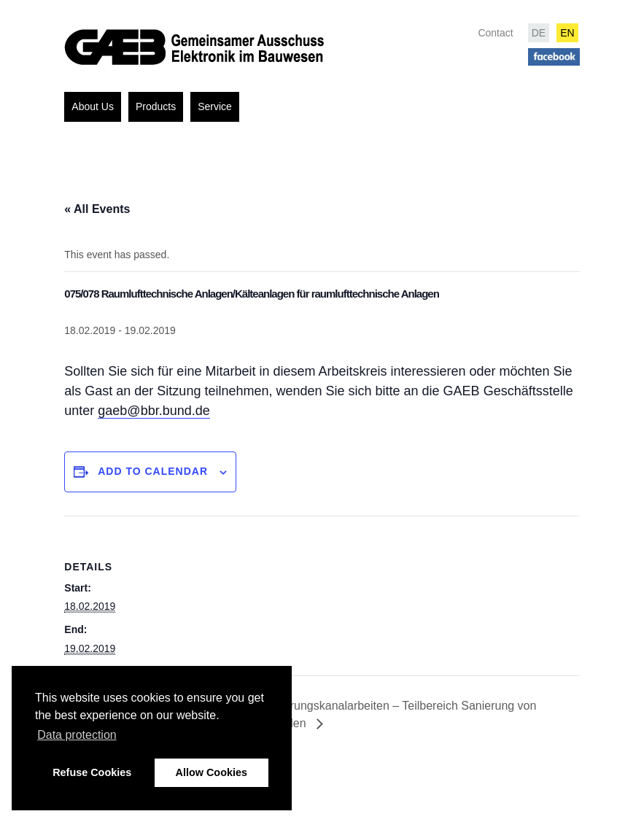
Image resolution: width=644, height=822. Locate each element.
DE (539, 33)
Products (156, 106)
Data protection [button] (77, 735)
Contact (495, 33)
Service (215, 106)
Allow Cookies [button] (212, 772)
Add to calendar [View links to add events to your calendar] (153, 471)
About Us (93, 106)
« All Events (97, 209)
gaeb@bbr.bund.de (154, 411)
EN (567, 33)
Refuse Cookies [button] (92, 772)
